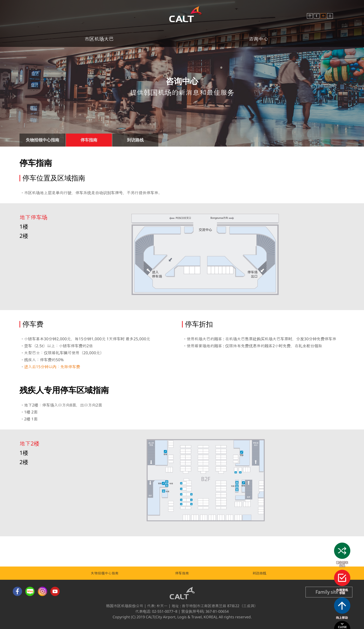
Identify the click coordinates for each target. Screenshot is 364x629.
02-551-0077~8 (165, 611)
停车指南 (182, 573)
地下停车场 (33, 217)
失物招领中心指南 (105, 573)
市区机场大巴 (99, 39)
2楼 (24, 236)
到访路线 (259, 573)
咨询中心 (258, 39)
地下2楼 (29, 443)
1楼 (24, 226)
